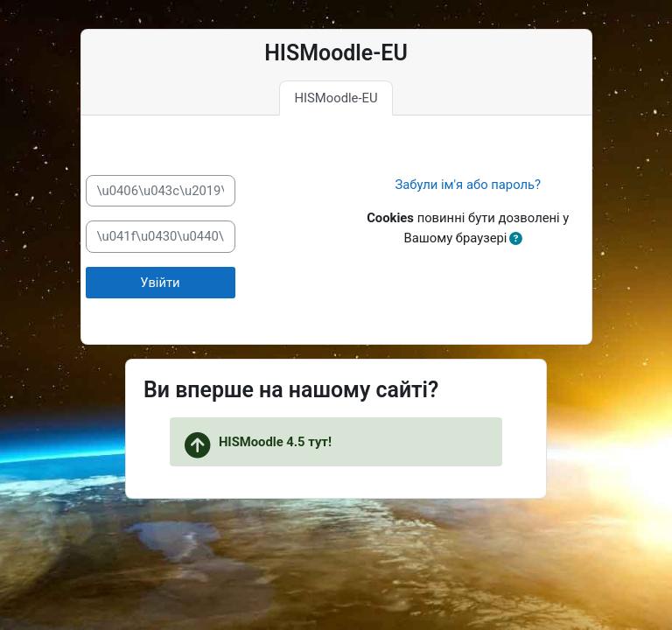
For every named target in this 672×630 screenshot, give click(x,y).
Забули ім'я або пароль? (468, 185)
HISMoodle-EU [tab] (336, 98)
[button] (516, 239)
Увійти (160, 283)
